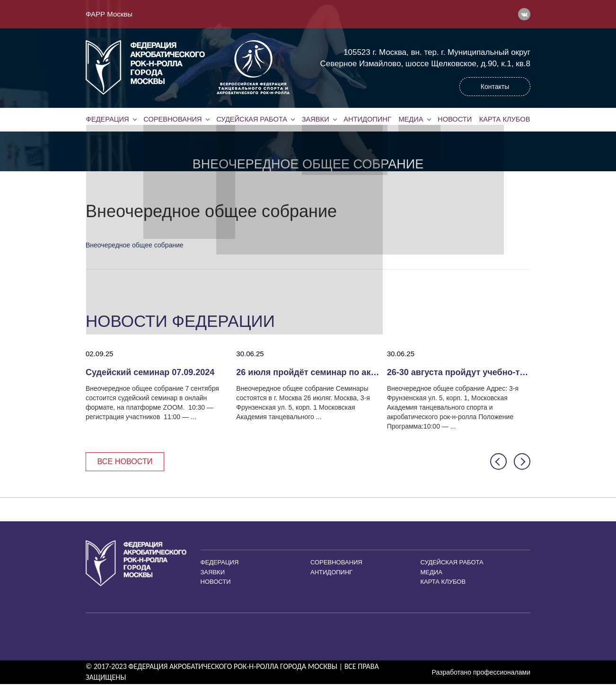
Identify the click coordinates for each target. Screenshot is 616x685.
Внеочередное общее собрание (135, 245)
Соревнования (173, 119)
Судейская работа (252, 119)
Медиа (411, 119)
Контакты (495, 87)
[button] (498, 462)
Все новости (127, 462)
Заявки (315, 119)
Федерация (107, 119)
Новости (455, 119)
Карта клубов (505, 119)
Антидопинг (367, 119)
